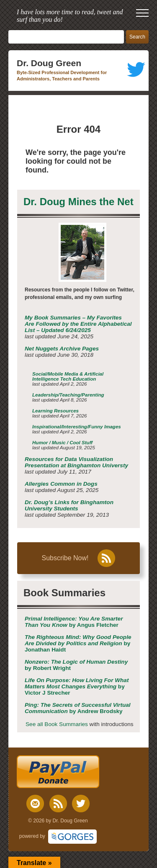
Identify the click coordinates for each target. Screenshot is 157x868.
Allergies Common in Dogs (61, 484)
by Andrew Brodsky (78, 708)
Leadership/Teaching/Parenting (68, 395)
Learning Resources (55, 411)
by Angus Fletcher (74, 622)
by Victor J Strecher (77, 686)
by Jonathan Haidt (78, 643)
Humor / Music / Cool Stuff (62, 443)
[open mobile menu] (142, 13)
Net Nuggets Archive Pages (62, 349)
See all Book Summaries (57, 724)
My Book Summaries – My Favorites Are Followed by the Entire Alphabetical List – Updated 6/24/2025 (78, 324)
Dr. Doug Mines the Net (78, 202)
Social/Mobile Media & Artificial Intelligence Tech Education (68, 376)
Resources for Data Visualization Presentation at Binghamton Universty (76, 462)
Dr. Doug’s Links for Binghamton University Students (69, 505)
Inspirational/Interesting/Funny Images (77, 427)
